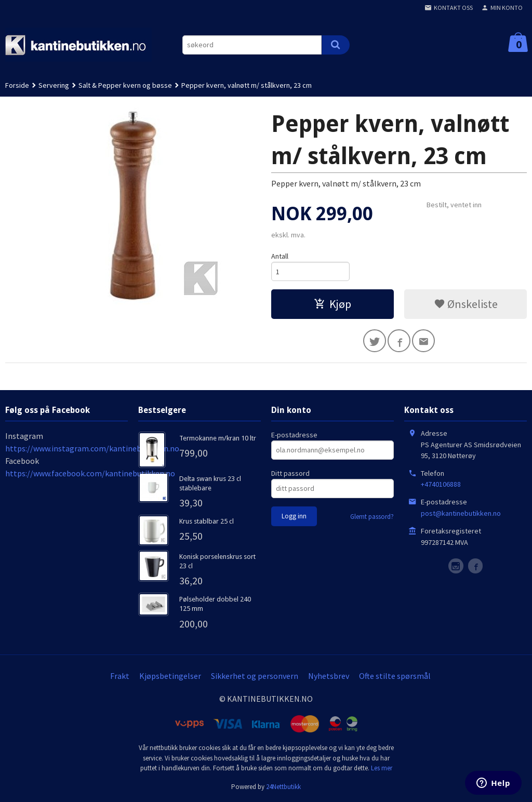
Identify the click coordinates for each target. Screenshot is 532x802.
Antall (280, 256)
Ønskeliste (466, 304)
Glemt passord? (372, 517)
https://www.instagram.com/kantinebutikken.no (92, 448)
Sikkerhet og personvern (255, 676)
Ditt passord (290, 473)
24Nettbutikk (283, 787)
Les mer (382, 768)
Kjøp (332, 304)
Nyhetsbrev (329, 676)
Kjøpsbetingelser (170, 676)
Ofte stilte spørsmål (395, 676)
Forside (17, 85)
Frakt (120, 676)
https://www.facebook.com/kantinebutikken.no (90, 473)
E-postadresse (294, 435)
